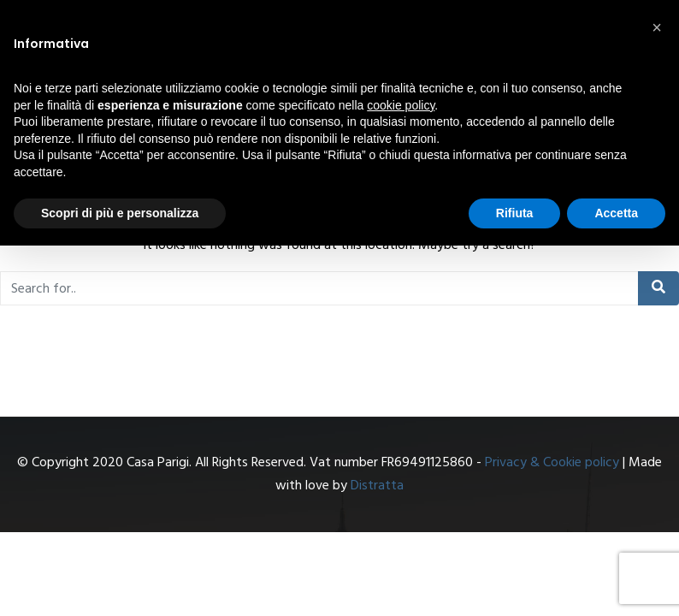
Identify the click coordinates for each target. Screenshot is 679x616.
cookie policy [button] (401, 105)
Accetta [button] (616, 213)
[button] (657, 27)
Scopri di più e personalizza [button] (120, 213)
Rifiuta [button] (515, 213)
